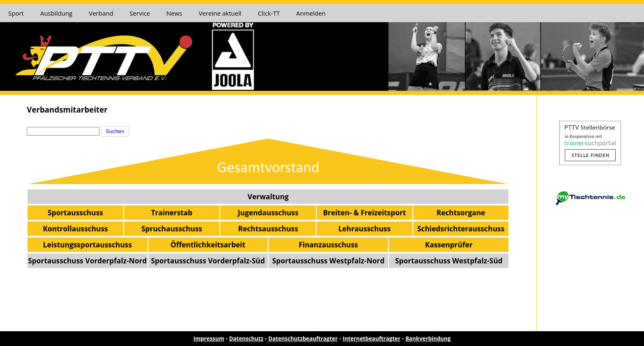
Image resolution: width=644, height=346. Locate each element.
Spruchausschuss (172, 228)
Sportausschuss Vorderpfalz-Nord (87, 261)
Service (140, 13)
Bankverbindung (428, 339)
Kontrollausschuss (75, 228)
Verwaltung (268, 196)
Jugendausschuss (268, 212)
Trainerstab (172, 212)
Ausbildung (56, 13)
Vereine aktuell (220, 13)
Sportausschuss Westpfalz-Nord (328, 261)
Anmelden (311, 13)
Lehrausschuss (365, 228)
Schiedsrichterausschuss (461, 228)
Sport (16, 13)
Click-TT (269, 13)
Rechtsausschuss (268, 228)
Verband (101, 13)
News (174, 13)
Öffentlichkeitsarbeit (208, 245)
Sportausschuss (75, 212)
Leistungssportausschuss (87, 245)
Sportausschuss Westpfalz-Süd (449, 261)
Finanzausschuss (328, 245)
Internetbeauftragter (371, 339)
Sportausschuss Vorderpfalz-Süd (208, 261)
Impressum (209, 339)
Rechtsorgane (461, 212)
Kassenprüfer (449, 245)
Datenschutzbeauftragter (303, 339)
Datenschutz (246, 339)
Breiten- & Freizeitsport (364, 212)
